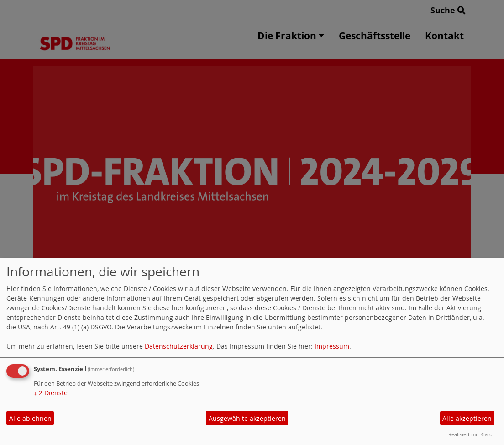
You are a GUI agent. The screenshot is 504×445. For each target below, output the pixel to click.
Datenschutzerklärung (179, 346)
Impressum (332, 346)
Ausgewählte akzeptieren (247, 418)
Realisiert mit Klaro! (471, 434)
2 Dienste (51, 393)
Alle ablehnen (30, 418)
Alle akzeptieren (467, 418)
